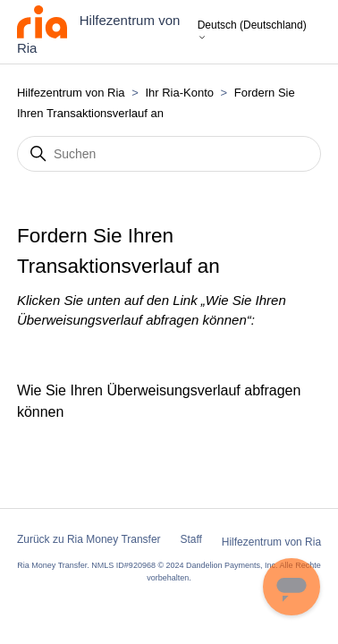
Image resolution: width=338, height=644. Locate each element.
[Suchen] (169, 154)
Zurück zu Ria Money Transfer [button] (89, 539)
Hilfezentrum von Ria (71, 93)
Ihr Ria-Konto (181, 93)
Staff (190, 539)
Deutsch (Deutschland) (252, 31)
